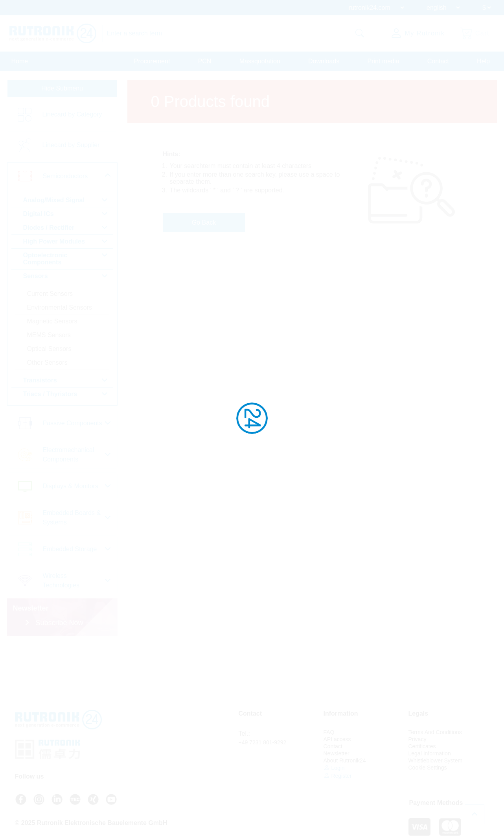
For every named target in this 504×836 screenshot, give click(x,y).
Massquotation (260, 61)
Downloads (324, 61)
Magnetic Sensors (52, 321)
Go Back (204, 222)
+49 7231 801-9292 (263, 742)
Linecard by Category (72, 114)
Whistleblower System (436, 760)
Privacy (418, 739)
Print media (383, 61)
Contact (438, 61)
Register (338, 776)
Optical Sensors (49, 349)
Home (20, 61)
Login (334, 768)
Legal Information (430, 753)
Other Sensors (47, 363)
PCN (205, 61)
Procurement (152, 61)
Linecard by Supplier (71, 145)
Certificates (422, 746)
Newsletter (337, 753)
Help (483, 61)
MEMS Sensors (49, 335)
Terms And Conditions (435, 732)
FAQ (329, 732)
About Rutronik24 (345, 760)
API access (337, 739)
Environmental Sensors (60, 307)
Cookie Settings (428, 768)
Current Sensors (50, 294)
